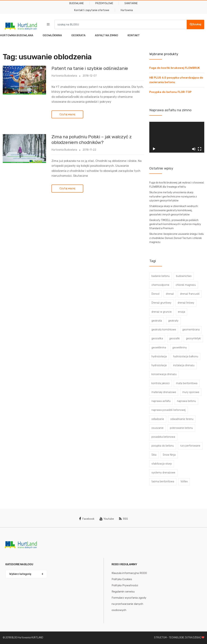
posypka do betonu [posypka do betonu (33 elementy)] (163, 446)
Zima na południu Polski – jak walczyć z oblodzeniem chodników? (92, 139)
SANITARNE (131, 3)
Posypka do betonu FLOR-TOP (170, 92)
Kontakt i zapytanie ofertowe (92, 10)
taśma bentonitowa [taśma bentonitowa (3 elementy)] (163, 482)
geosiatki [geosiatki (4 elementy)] (175, 339)
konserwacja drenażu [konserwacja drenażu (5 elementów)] (164, 374)
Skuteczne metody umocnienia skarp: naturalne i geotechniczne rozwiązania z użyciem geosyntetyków (173, 197)
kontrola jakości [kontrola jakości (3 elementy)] (161, 383)
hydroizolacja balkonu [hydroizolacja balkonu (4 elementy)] (186, 356)
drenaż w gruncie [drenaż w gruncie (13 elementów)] (162, 312)
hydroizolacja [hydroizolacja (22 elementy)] (159, 356)
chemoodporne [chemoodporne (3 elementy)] (160, 285)
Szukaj (195, 24)
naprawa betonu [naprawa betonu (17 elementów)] (186, 401)
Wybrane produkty (164, 54)
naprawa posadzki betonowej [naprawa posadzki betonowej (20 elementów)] (169, 410)
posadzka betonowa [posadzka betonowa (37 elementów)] (163, 437)
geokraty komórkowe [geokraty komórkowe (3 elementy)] (164, 330)
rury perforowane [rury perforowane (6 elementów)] (190, 446)
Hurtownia (127, 10)
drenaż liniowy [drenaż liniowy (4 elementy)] (186, 303)
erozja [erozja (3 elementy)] (182, 312)
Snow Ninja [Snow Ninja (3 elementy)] (169, 455)
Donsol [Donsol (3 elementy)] (155, 294)
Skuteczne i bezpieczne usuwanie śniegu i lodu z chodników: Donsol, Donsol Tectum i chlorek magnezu (177, 238)
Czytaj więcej (67, 114)
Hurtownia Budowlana (64, 76)
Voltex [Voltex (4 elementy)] (184, 482)
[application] (177, 137)
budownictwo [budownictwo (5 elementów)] (184, 276)
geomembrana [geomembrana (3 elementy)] (191, 330)
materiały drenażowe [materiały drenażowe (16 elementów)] (164, 392)
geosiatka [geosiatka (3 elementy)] (157, 339)
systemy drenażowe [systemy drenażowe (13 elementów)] (163, 473)
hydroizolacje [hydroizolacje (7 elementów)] (159, 365)
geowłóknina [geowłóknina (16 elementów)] (159, 348)
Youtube (107, 519)
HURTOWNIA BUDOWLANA (17, 35)
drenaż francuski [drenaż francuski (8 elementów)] (190, 294)
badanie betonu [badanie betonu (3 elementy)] (161, 276)
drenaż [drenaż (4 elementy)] (170, 294)
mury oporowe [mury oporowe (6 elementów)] (191, 392)
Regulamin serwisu (123, 592)
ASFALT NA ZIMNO (106, 35)
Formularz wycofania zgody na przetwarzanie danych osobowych (129, 604)
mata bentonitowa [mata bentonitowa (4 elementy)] (187, 383)
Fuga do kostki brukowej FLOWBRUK (175, 68)
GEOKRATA (78, 35)
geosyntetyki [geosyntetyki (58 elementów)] (193, 339)
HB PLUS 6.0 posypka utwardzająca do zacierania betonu (176, 80)
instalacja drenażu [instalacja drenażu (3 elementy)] (184, 365)
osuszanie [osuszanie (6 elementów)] (157, 428)
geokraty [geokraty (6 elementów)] (173, 321)
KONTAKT (134, 35)
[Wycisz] (194, 149)
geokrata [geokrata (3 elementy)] (157, 321)
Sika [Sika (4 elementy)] (154, 455)
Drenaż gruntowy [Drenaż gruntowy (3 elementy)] (161, 303)
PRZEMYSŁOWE (104, 3)
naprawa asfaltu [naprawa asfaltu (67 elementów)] (161, 401)
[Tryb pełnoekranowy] (200, 149)
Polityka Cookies (122, 579)
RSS (123, 519)
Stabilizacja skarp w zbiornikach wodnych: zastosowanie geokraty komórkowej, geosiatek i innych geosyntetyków (174, 210)
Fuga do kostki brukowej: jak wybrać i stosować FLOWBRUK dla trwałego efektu (177, 185)
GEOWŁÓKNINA (52, 35)
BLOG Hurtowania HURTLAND (27, 638)
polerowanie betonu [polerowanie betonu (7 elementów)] (181, 428)
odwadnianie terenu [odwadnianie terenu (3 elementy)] (182, 419)
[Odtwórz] (154, 149)
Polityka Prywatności (125, 585)
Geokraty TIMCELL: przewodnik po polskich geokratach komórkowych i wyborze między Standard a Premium (175, 224)
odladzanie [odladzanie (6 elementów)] (158, 419)
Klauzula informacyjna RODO (129, 573)
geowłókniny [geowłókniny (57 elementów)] (180, 348)
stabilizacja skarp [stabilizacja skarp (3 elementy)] (162, 464)
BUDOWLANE (77, 3)
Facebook (87, 519)
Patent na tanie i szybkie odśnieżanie (90, 68)
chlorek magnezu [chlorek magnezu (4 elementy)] (186, 285)
